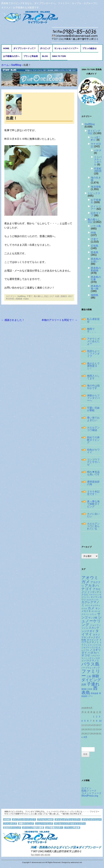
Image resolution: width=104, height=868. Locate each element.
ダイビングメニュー (92, 819)
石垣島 (95, 246)
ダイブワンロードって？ (25, 48)
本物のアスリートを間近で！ (59, 320)
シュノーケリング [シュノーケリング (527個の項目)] (92, 621)
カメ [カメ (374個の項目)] (91, 608)
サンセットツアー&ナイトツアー (70, 824)
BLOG (45, 56)
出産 (57, 296)
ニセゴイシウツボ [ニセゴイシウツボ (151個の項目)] (90, 647)
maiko (26, 299)
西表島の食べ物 (96, 287)
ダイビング (45, 48)
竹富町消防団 (98, 170)
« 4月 (84, 737)
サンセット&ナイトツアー (66, 48)
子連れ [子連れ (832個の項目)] (93, 684)
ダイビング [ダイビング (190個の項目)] (93, 640)
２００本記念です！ (93, 493)
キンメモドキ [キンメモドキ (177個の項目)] (91, 610)
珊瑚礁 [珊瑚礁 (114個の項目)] (84, 689)
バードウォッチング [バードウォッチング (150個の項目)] (91, 668)
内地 (93, 233)
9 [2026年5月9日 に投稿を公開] (97, 721)
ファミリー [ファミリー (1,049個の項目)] (91, 673)
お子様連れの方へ (11, 56)
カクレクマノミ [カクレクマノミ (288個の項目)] (90, 604)
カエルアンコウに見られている (93, 526)
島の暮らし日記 (41, 296)
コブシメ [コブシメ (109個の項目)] (93, 614)
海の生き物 (96, 179)
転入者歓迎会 (93, 320)
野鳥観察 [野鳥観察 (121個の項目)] (95, 693)
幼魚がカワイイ (93, 451)
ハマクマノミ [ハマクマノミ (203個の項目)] (92, 661)
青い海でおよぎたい (93, 419)
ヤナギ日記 (96, 145)
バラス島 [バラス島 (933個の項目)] (90, 664)
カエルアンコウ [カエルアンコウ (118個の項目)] (92, 600)
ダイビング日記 (94, 132)
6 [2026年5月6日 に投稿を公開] (88, 721)
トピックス (94, 193)
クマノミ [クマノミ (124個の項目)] (85, 614)
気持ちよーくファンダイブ (93, 354)
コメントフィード (91, 793)
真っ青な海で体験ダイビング (93, 504)
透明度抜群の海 (93, 483)
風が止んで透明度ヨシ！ (93, 366)
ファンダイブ (10, 824)
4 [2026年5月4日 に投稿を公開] (82, 721)
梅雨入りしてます (93, 377)
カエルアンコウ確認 (93, 429)
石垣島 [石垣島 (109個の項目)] (90, 689)
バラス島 (96, 226)
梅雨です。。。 (92, 330)
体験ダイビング (26, 824)
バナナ (98, 150)
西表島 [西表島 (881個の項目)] (89, 690)
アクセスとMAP (45, 819)
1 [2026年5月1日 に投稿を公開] (94, 717)
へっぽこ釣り (96, 139)
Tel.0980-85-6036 (40, 855)
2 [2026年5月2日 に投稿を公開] (97, 717)
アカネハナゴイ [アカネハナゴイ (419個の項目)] (90, 587)
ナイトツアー (96, 208)
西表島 (95, 252)
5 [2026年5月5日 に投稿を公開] (85, 721)
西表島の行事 (96, 278)
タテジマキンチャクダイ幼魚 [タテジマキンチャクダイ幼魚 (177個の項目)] (91, 637)
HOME (6, 48)
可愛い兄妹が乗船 (93, 409)
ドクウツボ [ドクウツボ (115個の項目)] (97, 645)
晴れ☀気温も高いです (93, 473)
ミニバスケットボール (98, 161)
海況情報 (96, 187)
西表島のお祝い (96, 260)
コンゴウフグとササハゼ (93, 462)
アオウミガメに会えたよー (93, 341)
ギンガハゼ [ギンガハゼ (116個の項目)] (96, 611)
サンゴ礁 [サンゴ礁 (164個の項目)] (93, 618)
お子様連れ (96, 201)
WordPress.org (90, 796)
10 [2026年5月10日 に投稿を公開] (100, 721)
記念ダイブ (96, 214)
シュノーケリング (44, 824)
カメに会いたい (93, 515)
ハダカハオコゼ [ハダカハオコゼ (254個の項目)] (90, 654)
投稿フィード (89, 791)
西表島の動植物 (96, 269)
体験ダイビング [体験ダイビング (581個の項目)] (91, 678)
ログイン (86, 788)
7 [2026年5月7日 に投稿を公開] (91, 721)
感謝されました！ (13, 320)
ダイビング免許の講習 (33, 828)
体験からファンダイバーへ (93, 398)
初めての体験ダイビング (93, 440)
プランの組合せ (89, 48)
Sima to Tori (59, 56)
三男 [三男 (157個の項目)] (89, 677)
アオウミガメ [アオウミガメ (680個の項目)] (90, 580)
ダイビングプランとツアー (68, 819)
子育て (30, 296)
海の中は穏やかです (93, 387)
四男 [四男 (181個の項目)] (84, 685)
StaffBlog (21, 296)
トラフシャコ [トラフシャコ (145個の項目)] (92, 644)
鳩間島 (95, 295)
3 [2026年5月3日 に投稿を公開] (99, 717)
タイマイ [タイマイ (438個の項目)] (90, 633)
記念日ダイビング (12, 828)
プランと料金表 (31, 56)
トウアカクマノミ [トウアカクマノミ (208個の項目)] (92, 641)
